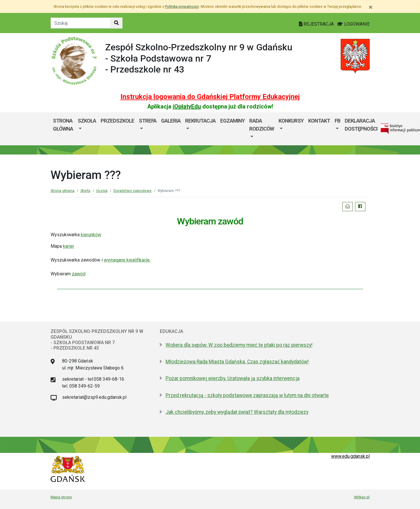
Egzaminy (232, 121)
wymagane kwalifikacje (127, 260)
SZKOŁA (87, 121)
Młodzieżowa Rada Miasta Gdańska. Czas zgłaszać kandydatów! (237, 362)
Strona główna (63, 125)
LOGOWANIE (353, 24)
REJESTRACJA (317, 24)
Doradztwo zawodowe (133, 191)
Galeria (171, 121)
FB (337, 121)
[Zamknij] (371, 7)
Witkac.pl (362, 497)
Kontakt (319, 121)
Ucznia (102, 191)
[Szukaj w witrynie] (116, 23)
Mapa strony (61, 497)
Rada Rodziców (262, 125)
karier (69, 246)
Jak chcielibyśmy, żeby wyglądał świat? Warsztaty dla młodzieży (237, 412)
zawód (79, 274)
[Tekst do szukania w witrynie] (81, 23)
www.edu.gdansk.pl (350, 456)
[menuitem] (87, 129)
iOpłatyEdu (187, 106)
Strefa (148, 121)
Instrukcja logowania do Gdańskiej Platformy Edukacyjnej (210, 97)
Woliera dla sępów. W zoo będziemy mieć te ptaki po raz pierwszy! (239, 345)
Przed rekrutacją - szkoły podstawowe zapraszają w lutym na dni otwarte (247, 395)
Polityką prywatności (182, 6)
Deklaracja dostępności (361, 125)
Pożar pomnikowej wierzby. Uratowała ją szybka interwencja (233, 378)
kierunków (91, 235)
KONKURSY (291, 121)
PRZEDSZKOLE (117, 121)
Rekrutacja (200, 121)
